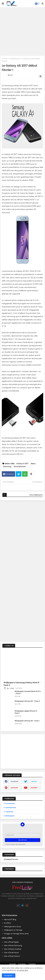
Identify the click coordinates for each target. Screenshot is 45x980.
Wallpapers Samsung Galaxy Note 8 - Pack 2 (22, 684)
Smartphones (15, 59)
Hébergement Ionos (13, 927)
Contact (32, 964)
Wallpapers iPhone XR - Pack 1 (27, 721)
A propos (22, 964)
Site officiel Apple (11, 942)
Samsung (7, 467)
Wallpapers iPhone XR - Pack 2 (27, 701)
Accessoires (10, 803)
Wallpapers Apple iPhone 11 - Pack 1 (26, 712)
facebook (14, 781)
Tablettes (9, 812)
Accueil (5, 59)
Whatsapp (25, 474)
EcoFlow (7, 923)
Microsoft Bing (10, 919)
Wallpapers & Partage (13, 930)
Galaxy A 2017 (22, 464)
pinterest (14, 788)
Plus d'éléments (36, 495)
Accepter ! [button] (9, 975)
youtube (34, 788)
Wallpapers (10, 816)
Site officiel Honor (12, 953)
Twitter (19, 474)
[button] (43, 4)
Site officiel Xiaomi (12, 956)
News (33, 464)
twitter (34, 781)
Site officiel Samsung (13, 945)
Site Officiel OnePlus (13, 949)
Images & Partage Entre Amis (16, 934)
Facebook (10, 474)
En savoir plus (22, 970)
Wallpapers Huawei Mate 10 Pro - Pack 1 (28, 692)
